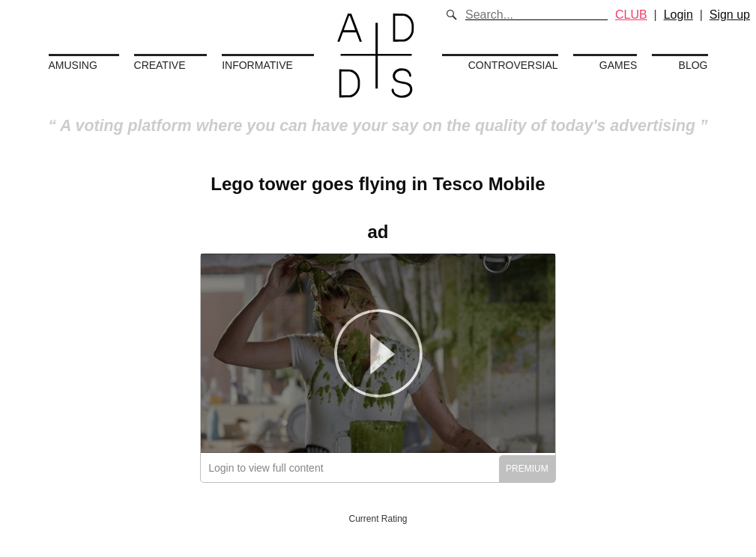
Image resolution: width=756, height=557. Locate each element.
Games (619, 65)
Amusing (73, 65)
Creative (160, 65)
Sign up (730, 15)
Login (678, 15)
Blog (693, 65)
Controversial (513, 65)
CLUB (631, 15)
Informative (257, 65)
